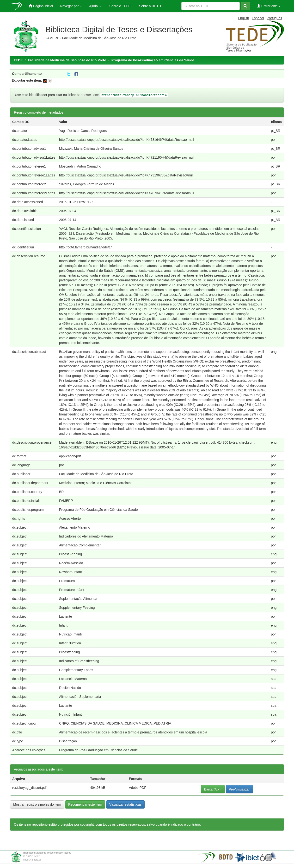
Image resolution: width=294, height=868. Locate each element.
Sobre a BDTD (150, 6)
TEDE (18, 60)
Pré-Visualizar (239, 789)
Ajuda (95, 6)
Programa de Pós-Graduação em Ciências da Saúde (153, 60)
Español (258, 18)
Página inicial (41, 6)
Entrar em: (269, 6)
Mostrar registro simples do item (37, 804)
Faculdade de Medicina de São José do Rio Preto (67, 60)
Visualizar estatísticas (125, 804)
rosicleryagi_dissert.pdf (29, 788)
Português (274, 18)
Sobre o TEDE (120, 6)
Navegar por (71, 6)
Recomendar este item (85, 804)
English (244, 18)
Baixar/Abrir (213, 789)
